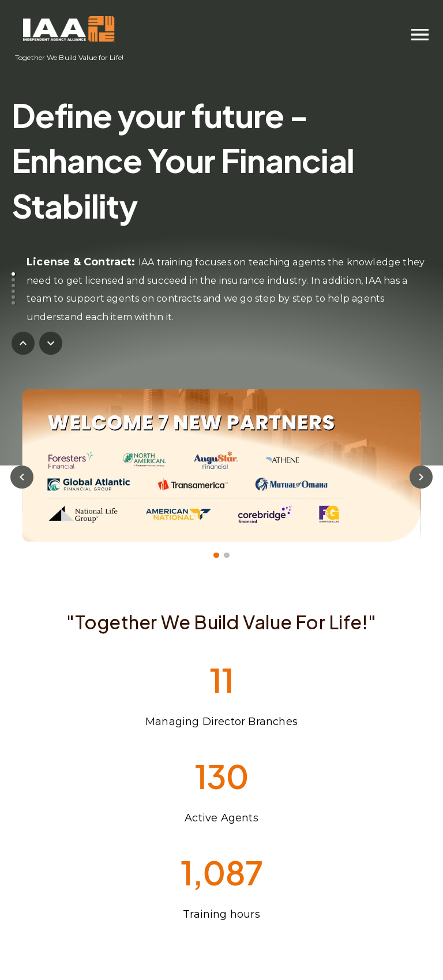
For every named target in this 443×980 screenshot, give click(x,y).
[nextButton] (51, 343)
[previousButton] (23, 343)
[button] (13, 274)
